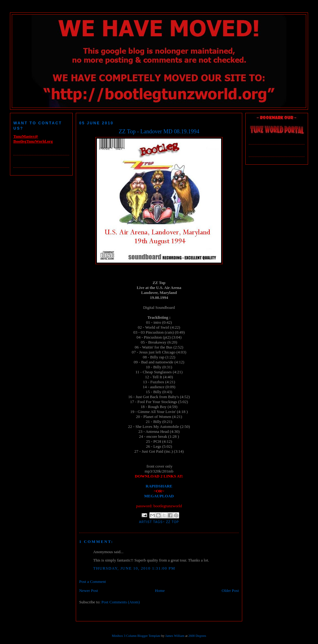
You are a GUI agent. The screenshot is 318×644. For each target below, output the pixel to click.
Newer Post (89, 591)
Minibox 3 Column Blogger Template (136, 636)
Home (160, 591)
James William (175, 636)
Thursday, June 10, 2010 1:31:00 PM (134, 568)
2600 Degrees (197, 636)
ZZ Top (173, 522)
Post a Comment (93, 582)
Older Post (230, 591)
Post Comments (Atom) (121, 602)
